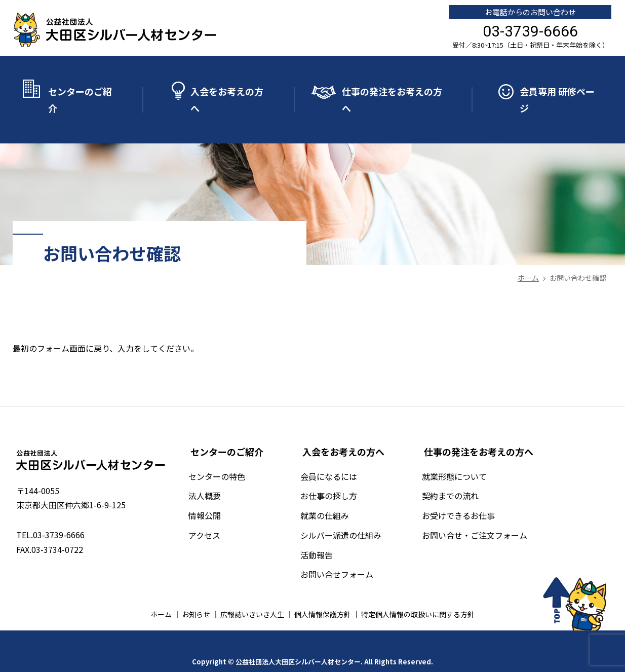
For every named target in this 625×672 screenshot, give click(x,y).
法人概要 (216, 475)
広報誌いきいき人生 (252, 593)
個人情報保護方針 (323, 593)
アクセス (216, 514)
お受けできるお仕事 (462, 495)
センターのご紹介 (80, 92)
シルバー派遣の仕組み (349, 514)
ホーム (161, 593)
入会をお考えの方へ (227, 92)
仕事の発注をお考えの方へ (392, 92)
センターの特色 (228, 455)
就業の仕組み (333, 495)
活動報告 (325, 534)
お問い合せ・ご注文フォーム (479, 514)
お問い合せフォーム (345, 553)
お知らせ (196, 593)
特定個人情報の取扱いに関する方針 (418, 593)
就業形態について (458, 455)
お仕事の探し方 (337, 475)
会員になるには (337, 455)
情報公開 (216, 495)
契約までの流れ (454, 475)
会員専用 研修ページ (557, 92)
